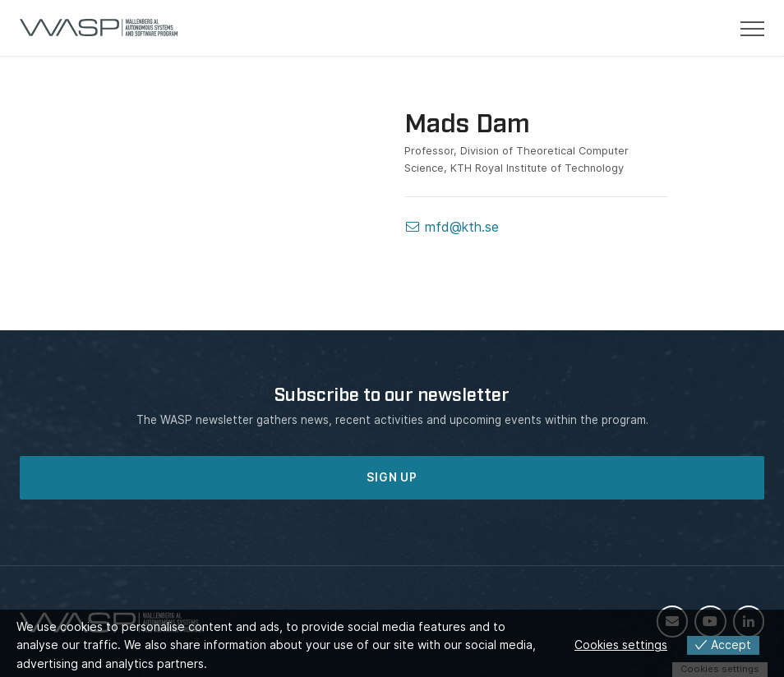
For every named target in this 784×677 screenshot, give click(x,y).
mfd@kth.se (452, 227)
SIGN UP (392, 477)
